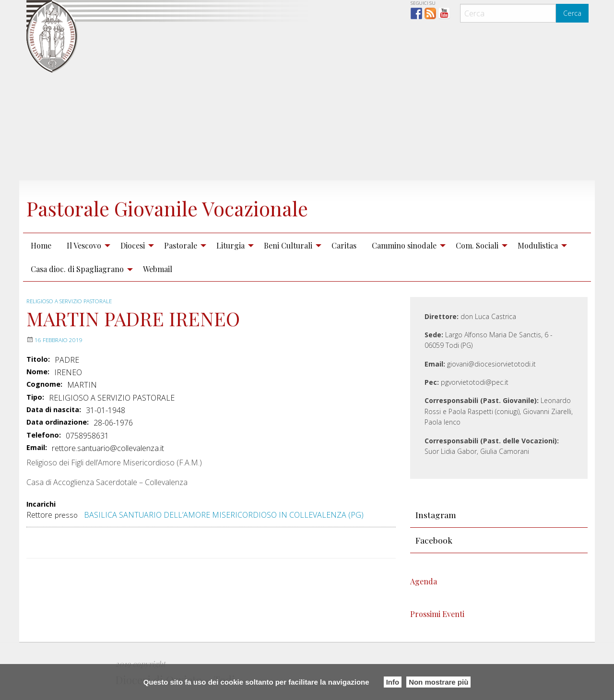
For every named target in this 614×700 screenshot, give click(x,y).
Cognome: (44, 384)
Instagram (436, 515)
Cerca (572, 13)
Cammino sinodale (404, 245)
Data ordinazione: (58, 422)
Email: (37, 448)
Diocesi (133, 245)
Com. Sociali (477, 245)
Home (41, 245)
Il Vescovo (84, 245)
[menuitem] (41, 245)
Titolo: (38, 359)
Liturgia (230, 245)
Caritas (344, 245)
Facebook (434, 540)
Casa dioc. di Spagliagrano (77, 269)
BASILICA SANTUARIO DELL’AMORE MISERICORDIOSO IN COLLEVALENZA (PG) (224, 515)
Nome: (38, 372)
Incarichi (41, 504)
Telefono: (44, 435)
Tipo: (35, 397)
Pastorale (181, 245)
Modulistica (538, 245)
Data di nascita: (54, 410)
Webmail (158, 269)
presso (66, 515)
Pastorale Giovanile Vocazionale (190, 207)
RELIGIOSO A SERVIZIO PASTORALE (74, 301)
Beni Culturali (288, 245)
